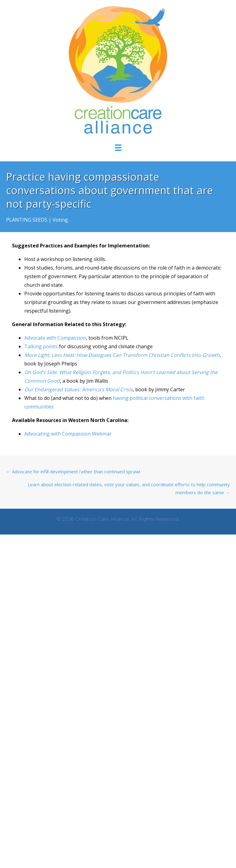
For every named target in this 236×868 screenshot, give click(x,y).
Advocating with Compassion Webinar (68, 434)
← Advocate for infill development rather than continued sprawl (73, 471)
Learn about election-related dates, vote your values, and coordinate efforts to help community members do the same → (129, 488)
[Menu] (118, 147)
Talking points (41, 346)
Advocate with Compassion (55, 338)
